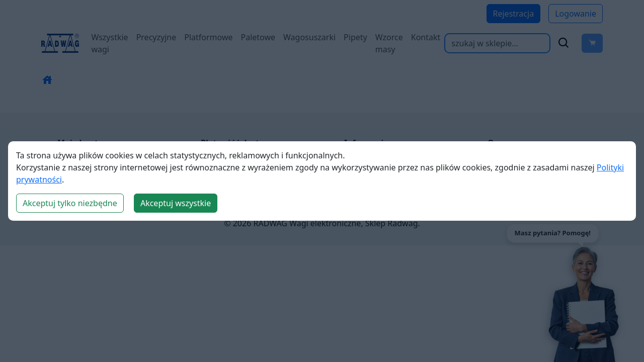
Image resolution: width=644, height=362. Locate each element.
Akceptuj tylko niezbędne (70, 203)
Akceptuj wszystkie (176, 203)
